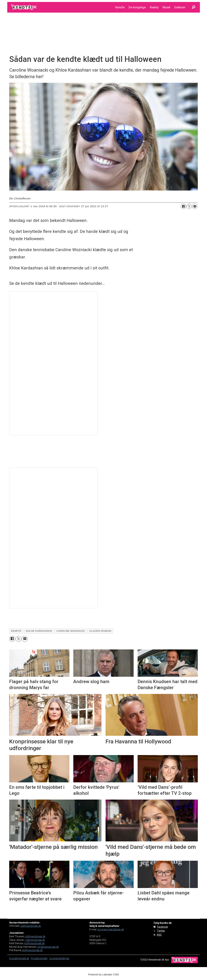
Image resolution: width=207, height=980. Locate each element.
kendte (16, 631)
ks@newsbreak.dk (34, 943)
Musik (166, 7)
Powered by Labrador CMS (104, 975)
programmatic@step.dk (111, 929)
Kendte (120, 7)
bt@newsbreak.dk (35, 936)
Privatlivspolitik (39, 958)
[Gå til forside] (24, 7)
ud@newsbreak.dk (31, 926)
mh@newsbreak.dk (48, 947)
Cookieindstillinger (59, 958)
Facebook (162, 927)
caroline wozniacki (71, 631)
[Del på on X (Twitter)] (189, 206)
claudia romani (100, 631)
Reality (154, 7)
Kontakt (14, 958)
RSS (159, 935)
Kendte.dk (24, 958)
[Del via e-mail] (195, 206)
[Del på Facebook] (183, 206)
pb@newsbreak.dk (32, 950)
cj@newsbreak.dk (35, 940)
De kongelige (137, 7)
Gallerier (180, 7)
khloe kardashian (39, 631)
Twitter (161, 931)
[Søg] (194, 7)
